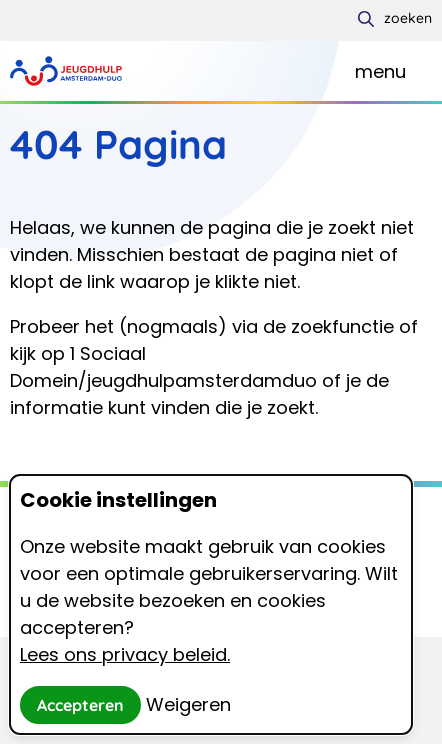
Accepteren (80, 705)
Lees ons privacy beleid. (125, 654)
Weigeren (188, 704)
